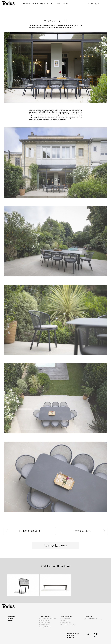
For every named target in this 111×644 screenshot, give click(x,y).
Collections (11, 617)
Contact (65, 4)
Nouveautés (27, 4)
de (99, 4)
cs (92, 4)
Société (59, 4)
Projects (43, 4)
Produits (35, 4)
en (88, 4)
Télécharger (51, 4)
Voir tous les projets (56, 546)
